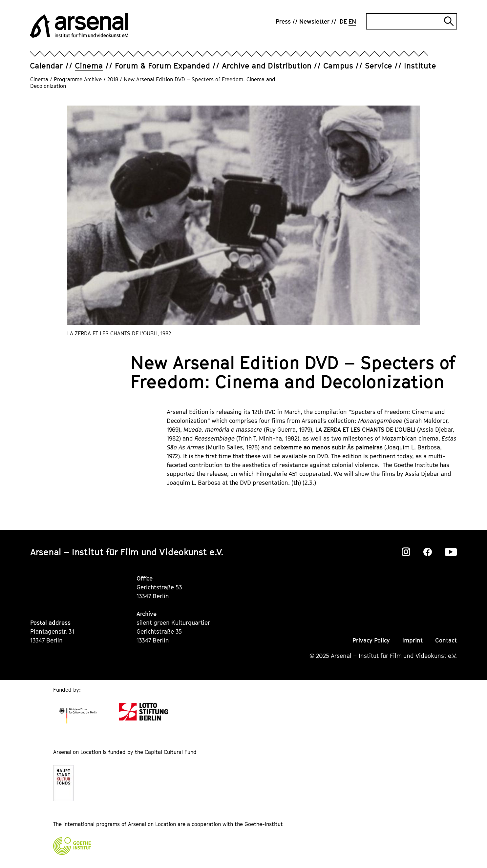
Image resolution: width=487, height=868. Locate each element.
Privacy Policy (371, 640)
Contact (446, 640)
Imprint (413, 640)
